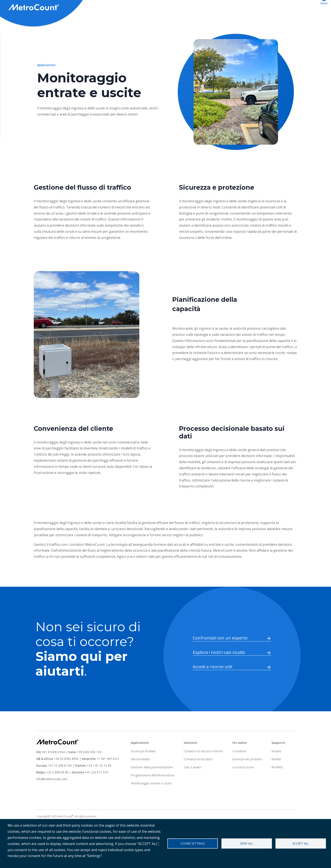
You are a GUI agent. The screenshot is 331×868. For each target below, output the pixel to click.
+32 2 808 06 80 (57, 788)
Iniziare (276, 767)
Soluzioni (191, 8)
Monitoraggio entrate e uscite (151, 799)
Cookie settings (193, 843)
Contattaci (303, 8)
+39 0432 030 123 (89, 768)
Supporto (242, 8)
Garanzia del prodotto (247, 775)
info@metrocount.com (52, 795)
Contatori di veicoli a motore (203, 767)
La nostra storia (243, 783)
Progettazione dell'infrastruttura (153, 791)
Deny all (247, 843)
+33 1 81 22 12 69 (99, 781)
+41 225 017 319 (96, 788)
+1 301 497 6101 (108, 774)
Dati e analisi (192, 783)
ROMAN (277, 783)
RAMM (276, 775)
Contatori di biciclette (198, 775)
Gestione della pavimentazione (152, 783)
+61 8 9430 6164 (53, 768)
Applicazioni (216, 8)
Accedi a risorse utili (212, 682)
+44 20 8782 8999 (66, 774)
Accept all (301, 843)
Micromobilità (140, 775)
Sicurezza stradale (143, 767)
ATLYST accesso (272, 8)
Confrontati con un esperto (220, 654)
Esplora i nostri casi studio (219, 668)
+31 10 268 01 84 (60, 781)
